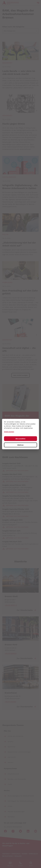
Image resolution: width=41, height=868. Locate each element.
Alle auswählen (20, 439)
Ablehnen (20, 445)
